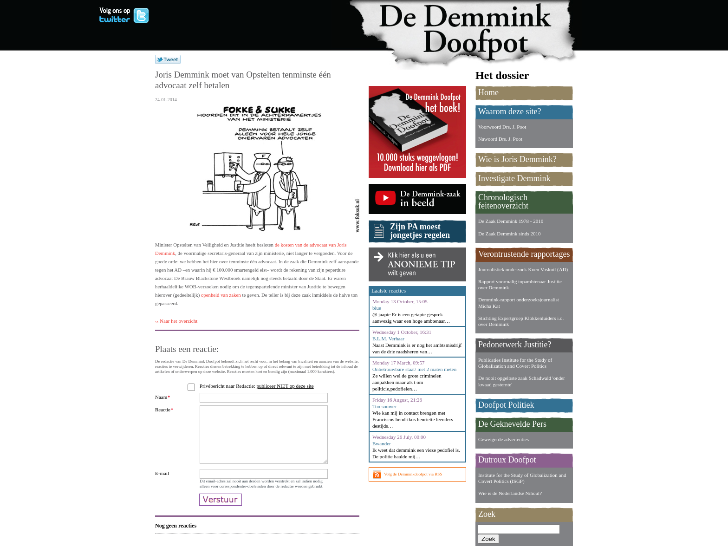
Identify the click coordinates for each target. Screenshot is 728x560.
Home (488, 92)
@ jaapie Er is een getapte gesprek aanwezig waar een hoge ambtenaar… (411, 318)
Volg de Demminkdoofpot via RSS (413, 474)
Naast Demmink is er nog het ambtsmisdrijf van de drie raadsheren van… (417, 348)
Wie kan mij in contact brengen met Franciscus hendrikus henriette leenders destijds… (413, 419)
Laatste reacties (389, 291)
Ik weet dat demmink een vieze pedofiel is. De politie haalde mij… (416, 453)
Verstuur (221, 516)
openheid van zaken (221, 295)
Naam (162, 397)
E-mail (162, 484)
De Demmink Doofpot (471, 29)
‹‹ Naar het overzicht (176, 321)
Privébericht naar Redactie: (258, 386)
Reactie (164, 410)
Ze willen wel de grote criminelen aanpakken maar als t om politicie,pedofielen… (407, 382)
